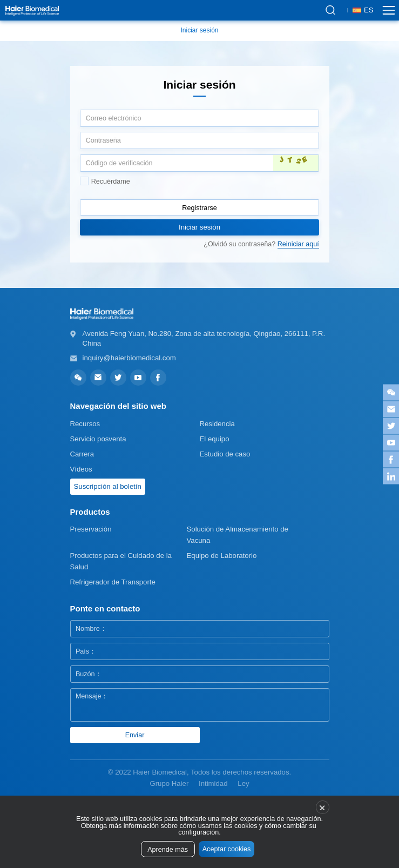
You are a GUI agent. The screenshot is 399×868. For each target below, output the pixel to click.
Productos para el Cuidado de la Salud (121, 561)
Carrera (82, 454)
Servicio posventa (98, 439)
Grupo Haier (169, 783)
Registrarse (199, 208)
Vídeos (81, 469)
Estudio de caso (225, 454)
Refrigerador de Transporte (113, 582)
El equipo (215, 439)
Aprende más (168, 850)
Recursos (85, 424)
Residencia (217, 424)
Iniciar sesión (199, 30)
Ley (243, 783)
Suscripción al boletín (108, 486)
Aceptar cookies (227, 849)
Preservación (91, 529)
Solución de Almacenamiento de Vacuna (238, 535)
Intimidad (213, 783)
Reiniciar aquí (298, 244)
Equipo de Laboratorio (222, 556)
